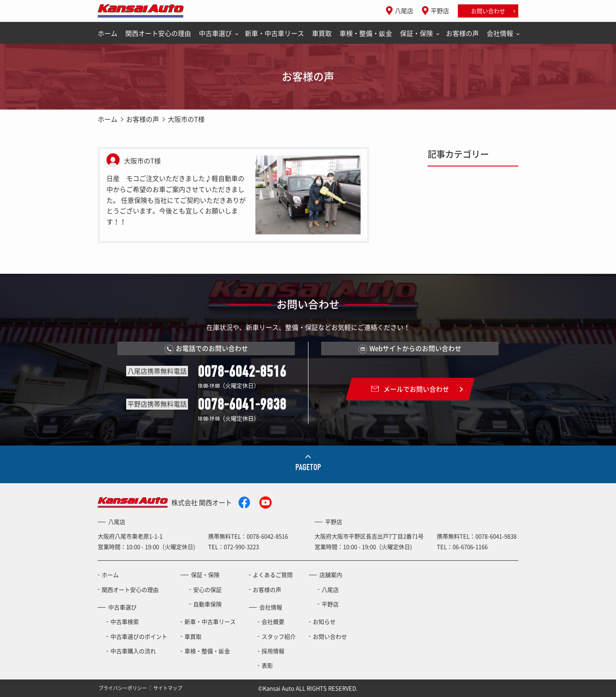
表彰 (267, 665)
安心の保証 (207, 589)
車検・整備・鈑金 (366, 33)
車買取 (322, 33)
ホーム (108, 33)
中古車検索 (125, 621)
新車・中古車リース (274, 33)
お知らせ (324, 621)
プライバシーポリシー (123, 688)
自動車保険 (207, 604)
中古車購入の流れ (133, 651)
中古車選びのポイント (139, 636)
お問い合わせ (488, 11)
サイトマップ (168, 688)
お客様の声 (462, 33)
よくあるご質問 (273, 575)
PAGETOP (308, 467)
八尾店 (404, 11)
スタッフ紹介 (279, 636)
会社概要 (273, 621)
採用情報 (273, 651)
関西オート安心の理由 (158, 33)
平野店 (440, 11)
